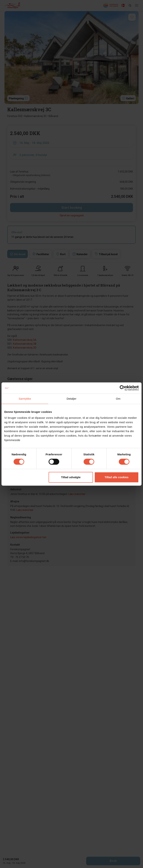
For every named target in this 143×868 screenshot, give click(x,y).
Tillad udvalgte (71, 477)
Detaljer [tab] (72, 399)
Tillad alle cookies (117, 477)
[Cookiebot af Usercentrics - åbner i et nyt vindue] (122, 388)
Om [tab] (118, 399)
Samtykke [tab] (25, 399)
